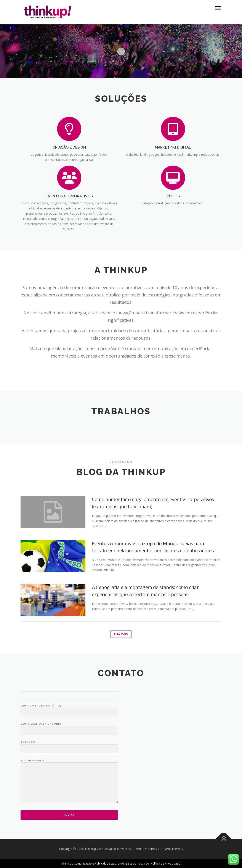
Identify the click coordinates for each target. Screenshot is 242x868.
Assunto (69, 746)
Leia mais (121, 634)
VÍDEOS (173, 196)
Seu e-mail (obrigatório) (69, 727)
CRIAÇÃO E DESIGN (69, 147)
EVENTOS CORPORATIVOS (69, 196)
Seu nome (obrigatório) (69, 709)
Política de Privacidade (166, 863)
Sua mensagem (69, 782)
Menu (218, 8)
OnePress (150, 849)
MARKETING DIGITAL (173, 147)
